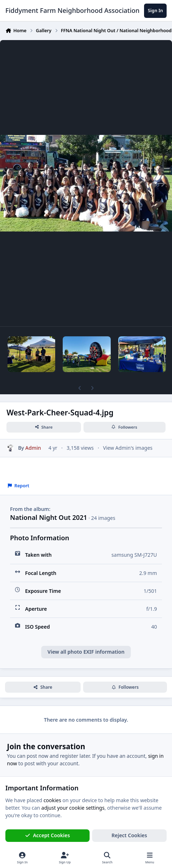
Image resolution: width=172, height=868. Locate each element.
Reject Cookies (129, 835)
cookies (52, 800)
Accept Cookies (48, 835)
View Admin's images (128, 448)
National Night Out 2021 (49, 517)
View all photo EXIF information (86, 652)
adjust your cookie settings (73, 808)
